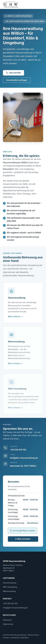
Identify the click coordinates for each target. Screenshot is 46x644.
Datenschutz (8, 624)
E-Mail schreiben (23, 539)
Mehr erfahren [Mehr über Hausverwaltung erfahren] (14, 317)
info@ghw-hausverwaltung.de (24, 458)
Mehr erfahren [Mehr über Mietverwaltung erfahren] (14, 364)
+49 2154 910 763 (18, 450)
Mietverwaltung (9, 591)
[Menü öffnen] (41, 4)
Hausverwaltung (10, 583)
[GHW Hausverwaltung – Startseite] (11, 4)
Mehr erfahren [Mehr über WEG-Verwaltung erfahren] (14, 409)
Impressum (7, 620)
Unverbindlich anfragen (17, 80)
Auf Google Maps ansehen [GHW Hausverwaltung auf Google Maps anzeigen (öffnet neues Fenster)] (23, 531)
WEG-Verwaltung (10, 587)
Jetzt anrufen (13, 73)
